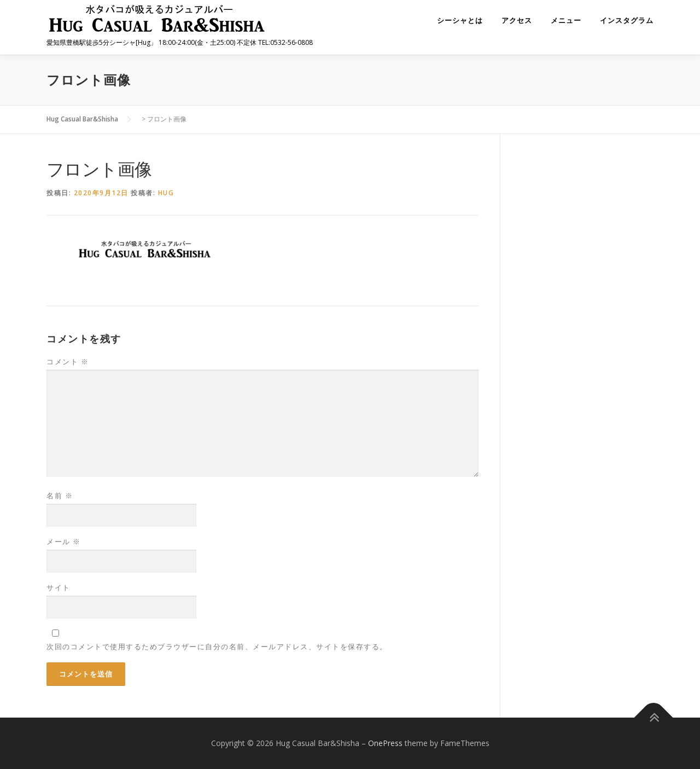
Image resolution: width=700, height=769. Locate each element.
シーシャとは (460, 21)
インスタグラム (627, 21)
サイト (59, 587)
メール (64, 541)
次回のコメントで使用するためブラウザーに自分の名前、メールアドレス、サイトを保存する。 (217, 646)
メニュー (566, 21)
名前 (60, 496)
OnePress (385, 743)
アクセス (517, 21)
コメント (68, 362)
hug (166, 193)
